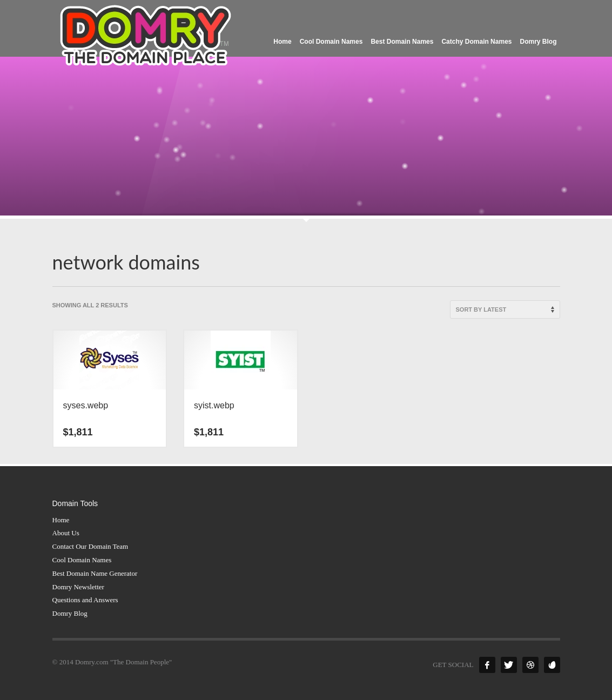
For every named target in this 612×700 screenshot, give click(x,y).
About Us (66, 533)
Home (61, 520)
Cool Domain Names (82, 560)
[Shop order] (505, 309)
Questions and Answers (85, 600)
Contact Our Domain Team (90, 546)
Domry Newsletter (78, 587)
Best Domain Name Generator (95, 573)
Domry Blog (70, 613)
